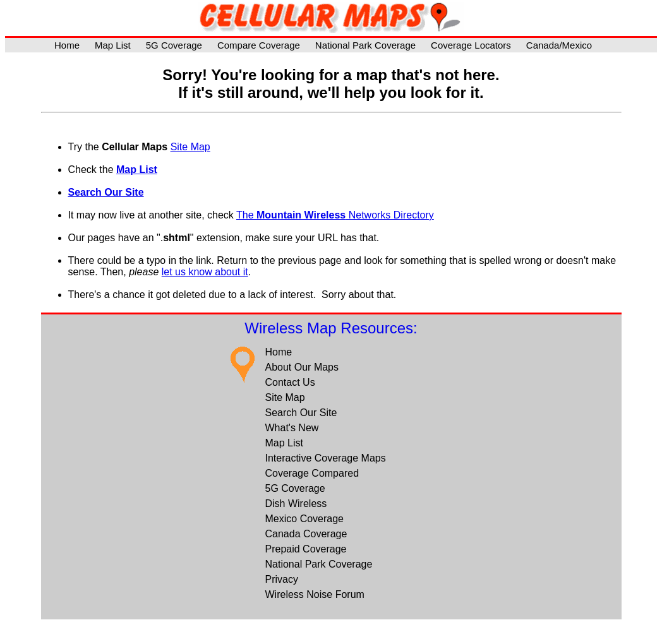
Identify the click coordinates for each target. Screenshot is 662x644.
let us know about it (205, 272)
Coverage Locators (471, 45)
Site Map (190, 147)
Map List (113, 45)
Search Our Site (106, 192)
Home (67, 45)
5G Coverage (174, 45)
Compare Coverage (259, 45)
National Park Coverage (365, 45)
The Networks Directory (335, 215)
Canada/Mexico (559, 45)
